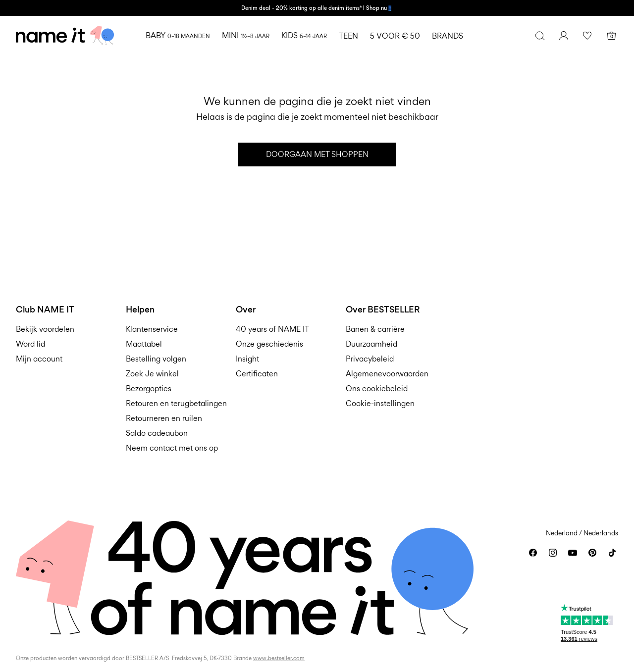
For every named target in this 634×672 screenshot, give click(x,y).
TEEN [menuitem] (348, 36)
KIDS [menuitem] (304, 35)
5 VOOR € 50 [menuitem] (395, 36)
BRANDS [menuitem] (448, 36)
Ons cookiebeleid (377, 388)
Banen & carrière (375, 329)
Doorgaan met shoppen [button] (317, 154)
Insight (247, 359)
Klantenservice (152, 329)
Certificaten (257, 374)
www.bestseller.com (279, 658)
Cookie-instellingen (380, 403)
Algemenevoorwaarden (387, 374)
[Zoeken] (540, 36)
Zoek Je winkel (152, 374)
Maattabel (144, 344)
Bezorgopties (149, 388)
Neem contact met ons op (172, 448)
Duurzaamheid (371, 344)
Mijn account (39, 359)
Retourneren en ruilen (164, 418)
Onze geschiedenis (269, 344)
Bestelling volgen (156, 359)
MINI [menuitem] (246, 35)
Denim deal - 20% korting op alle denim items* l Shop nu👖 (317, 8)
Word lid (30, 344)
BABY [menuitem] (178, 35)
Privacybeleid (370, 359)
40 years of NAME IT (272, 329)
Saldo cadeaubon (157, 433)
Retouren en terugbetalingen (176, 403)
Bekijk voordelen (45, 329)
